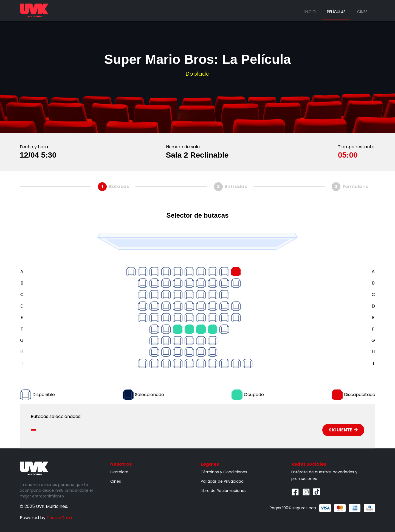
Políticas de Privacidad (222, 481)
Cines (362, 12)
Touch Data (59, 518)
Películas (336, 12)
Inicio (310, 12)
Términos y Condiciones (224, 472)
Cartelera (119, 472)
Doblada (198, 74)
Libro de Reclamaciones (224, 491)
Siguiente (343, 430)
